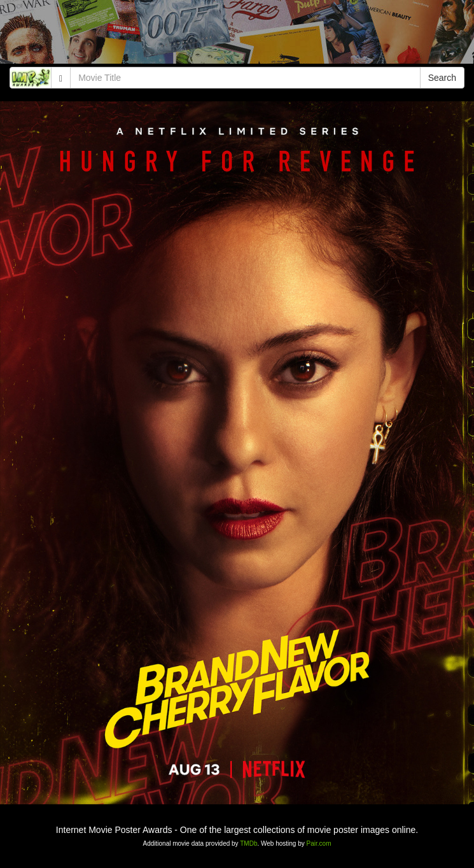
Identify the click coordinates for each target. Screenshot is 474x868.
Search (442, 78)
